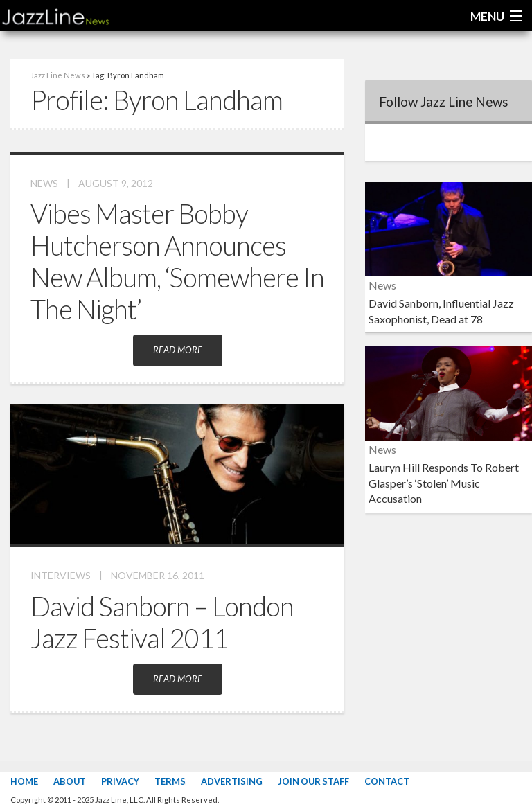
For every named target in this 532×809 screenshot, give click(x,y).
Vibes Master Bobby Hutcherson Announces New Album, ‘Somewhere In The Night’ (177, 261)
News (44, 183)
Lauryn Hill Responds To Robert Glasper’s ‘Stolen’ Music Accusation (444, 483)
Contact (387, 781)
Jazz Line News (58, 75)
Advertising (232, 781)
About (70, 781)
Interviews (61, 575)
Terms (170, 781)
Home (24, 781)
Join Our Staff (313, 781)
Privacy (120, 781)
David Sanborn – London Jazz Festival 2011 (162, 622)
